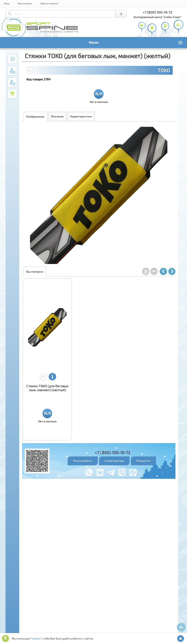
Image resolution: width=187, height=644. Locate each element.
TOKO (164, 70)
